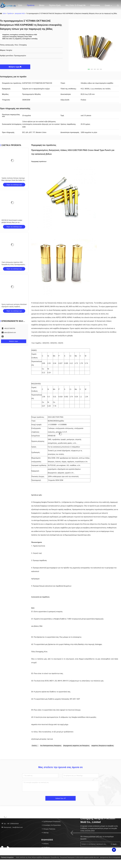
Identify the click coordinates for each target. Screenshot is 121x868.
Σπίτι (20, 5)
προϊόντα (10, 13)
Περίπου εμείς (55, 5)
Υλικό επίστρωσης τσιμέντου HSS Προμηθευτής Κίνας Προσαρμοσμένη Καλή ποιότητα (13, 264)
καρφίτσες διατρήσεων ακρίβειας (103, 746)
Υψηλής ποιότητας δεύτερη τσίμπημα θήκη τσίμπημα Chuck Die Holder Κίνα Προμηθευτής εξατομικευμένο (14, 180)
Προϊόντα (31, 5)
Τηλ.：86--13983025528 (10, 824)
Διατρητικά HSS (20, 13)
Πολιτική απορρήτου (7, 857)
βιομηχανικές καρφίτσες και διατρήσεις (76, 746)
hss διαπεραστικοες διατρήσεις (51, 746)
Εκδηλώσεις (95, 5)
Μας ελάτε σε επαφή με (76, 5)
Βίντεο (42, 5)
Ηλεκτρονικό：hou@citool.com (12, 827)
